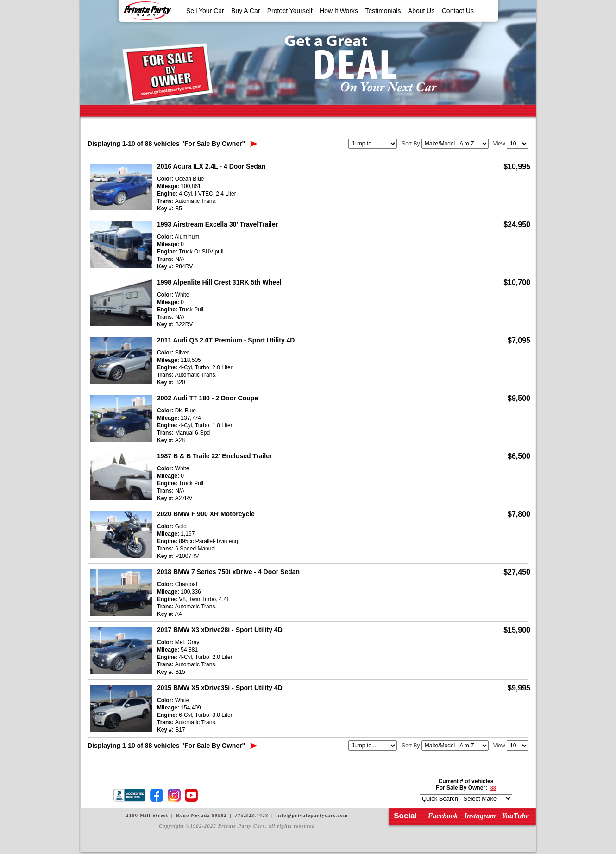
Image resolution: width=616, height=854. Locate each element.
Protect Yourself (290, 11)
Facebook (443, 816)
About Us (421, 11)
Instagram (480, 816)
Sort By (411, 144)
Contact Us (458, 11)
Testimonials (383, 11)
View (499, 144)
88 (493, 788)
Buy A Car (245, 11)
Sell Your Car (205, 11)
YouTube (515, 816)
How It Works (339, 11)
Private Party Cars (148, 11)
